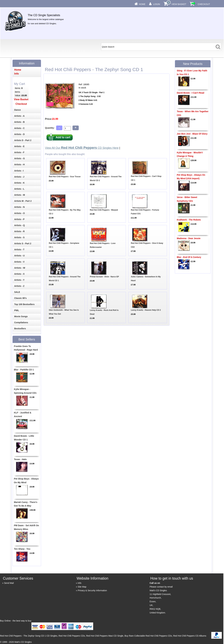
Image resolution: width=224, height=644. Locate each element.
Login (157, 4)
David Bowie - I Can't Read (191, 93)
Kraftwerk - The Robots (189, 220)
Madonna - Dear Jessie (189, 238)
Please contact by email (161, 587)
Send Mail (9, 583)
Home (142, 4)
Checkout (204, 4)
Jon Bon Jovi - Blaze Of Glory (192, 134)
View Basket (179, 4)
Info (80, 583)
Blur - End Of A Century (189, 257)
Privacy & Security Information (92, 590)
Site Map (82, 587)
